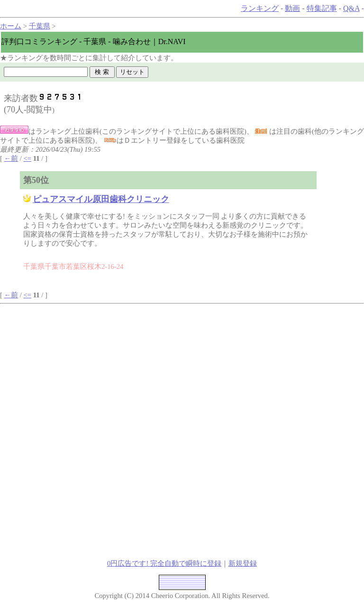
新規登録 (243, 563)
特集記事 (322, 8)
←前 (11, 158)
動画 (292, 8)
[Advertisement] (110, 370)
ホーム (11, 26)
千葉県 (40, 26)
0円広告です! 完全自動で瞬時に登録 (164, 563)
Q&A (351, 8)
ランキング (260, 8)
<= (28, 158)
